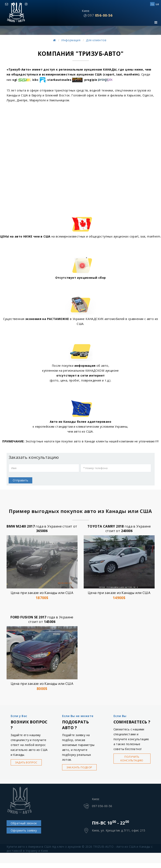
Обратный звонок (24, 823)
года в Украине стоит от (42, 529)
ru (152, 4)
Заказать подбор (79, 767)
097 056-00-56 (102, 806)
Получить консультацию (132, 759)
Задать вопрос (26, 762)
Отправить (20, 480)
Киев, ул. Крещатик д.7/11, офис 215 (119, 830)
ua (157, 4)
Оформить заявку (24, 830)
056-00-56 (100, 15)
